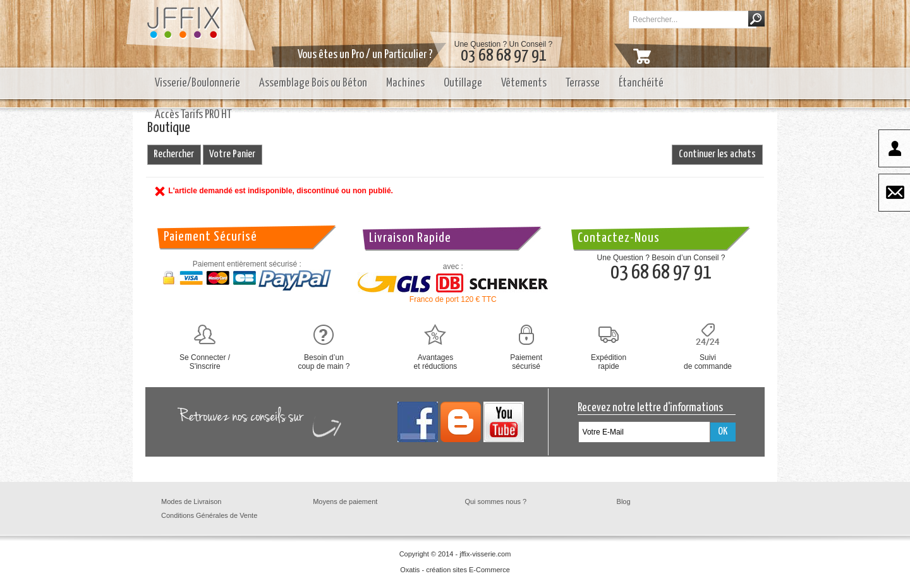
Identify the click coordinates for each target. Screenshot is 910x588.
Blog (624, 501)
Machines (405, 83)
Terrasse (583, 83)
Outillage (463, 83)
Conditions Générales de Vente (209, 515)
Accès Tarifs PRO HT (193, 115)
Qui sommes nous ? (495, 501)
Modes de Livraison (191, 501)
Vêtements (524, 83)
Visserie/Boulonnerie (197, 83)
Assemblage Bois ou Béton (313, 83)
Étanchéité (641, 83)
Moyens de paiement (345, 501)
